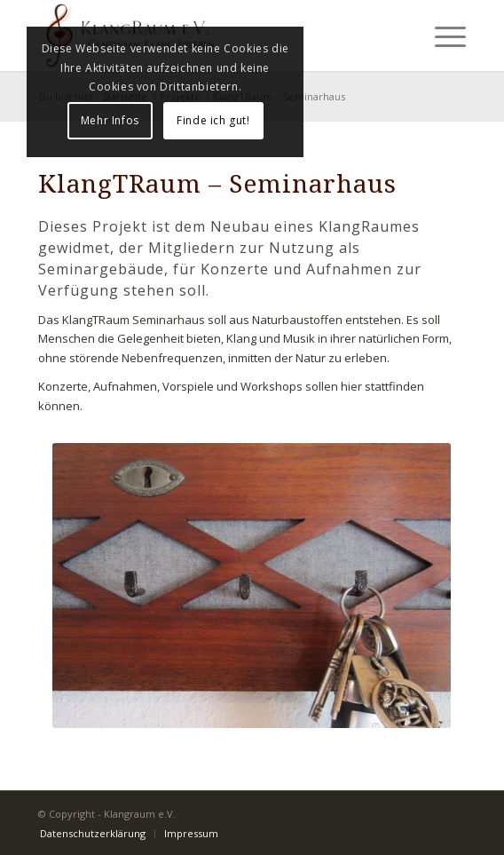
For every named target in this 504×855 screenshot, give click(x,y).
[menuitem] (93, 834)
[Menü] (441, 36)
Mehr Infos (110, 120)
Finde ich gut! (213, 120)
